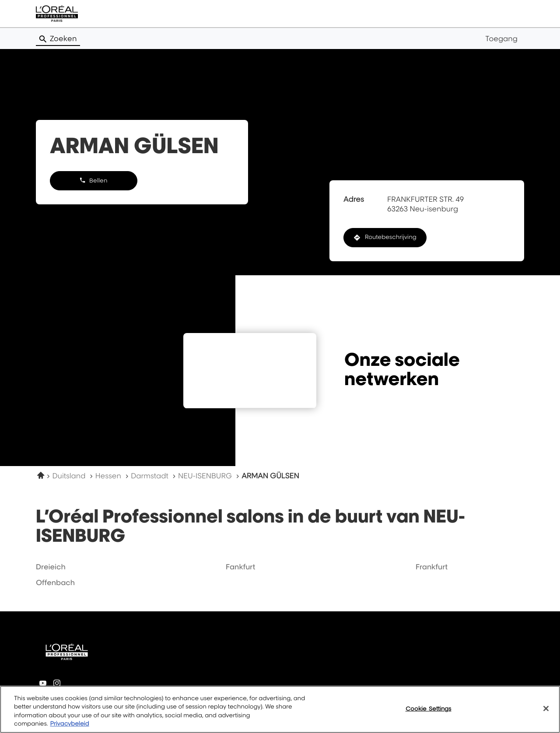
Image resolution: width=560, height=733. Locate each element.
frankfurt (432, 567)
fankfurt (240, 567)
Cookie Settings (429, 712)
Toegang (501, 39)
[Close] (546, 712)
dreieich (51, 567)
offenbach (55, 582)
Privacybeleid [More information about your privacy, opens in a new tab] (69, 727)
